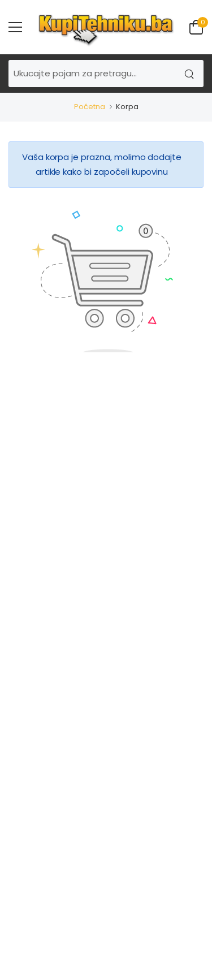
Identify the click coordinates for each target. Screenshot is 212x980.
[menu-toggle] (15, 27)
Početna (90, 107)
